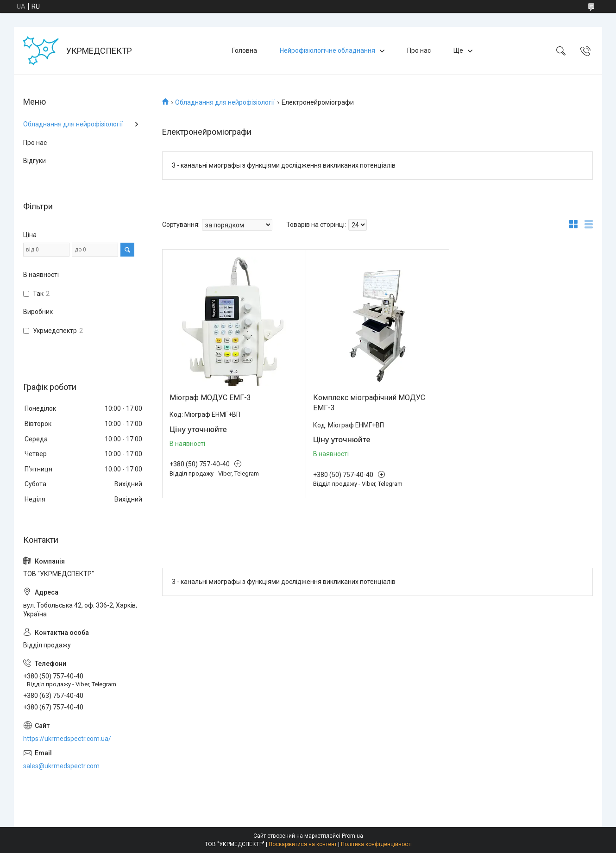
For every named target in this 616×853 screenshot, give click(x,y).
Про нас (419, 50)
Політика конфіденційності (376, 844)
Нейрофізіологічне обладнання (327, 50)
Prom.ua (352, 836)
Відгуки (35, 161)
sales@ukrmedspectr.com (61, 766)
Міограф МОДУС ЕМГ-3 (210, 398)
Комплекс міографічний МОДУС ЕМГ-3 (369, 403)
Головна (245, 50)
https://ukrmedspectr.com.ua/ (67, 739)
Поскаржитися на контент (303, 844)
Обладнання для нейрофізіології (225, 102)
